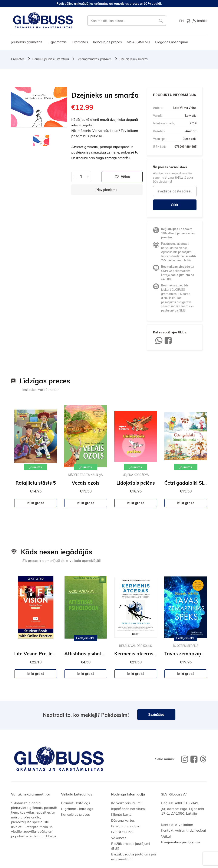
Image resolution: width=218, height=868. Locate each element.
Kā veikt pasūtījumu (127, 803)
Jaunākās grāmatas (27, 42)
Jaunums (36, 467)
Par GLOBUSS (122, 832)
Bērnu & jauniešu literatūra (51, 59)
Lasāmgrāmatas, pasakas (94, 59)
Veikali (166, 836)
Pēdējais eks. (86, 638)
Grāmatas (80, 42)
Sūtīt (175, 205)
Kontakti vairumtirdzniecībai (184, 830)
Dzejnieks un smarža (133, 59)
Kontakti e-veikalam (177, 825)
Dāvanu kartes (123, 820)
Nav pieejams (107, 190)
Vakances (119, 838)
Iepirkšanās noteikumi (128, 809)
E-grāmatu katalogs (77, 809)
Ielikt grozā (36, 503)
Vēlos (122, 177)
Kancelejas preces (107, 42)
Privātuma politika (126, 826)
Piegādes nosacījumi (171, 42)
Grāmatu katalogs (76, 803)
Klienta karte (121, 814)
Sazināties (156, 715)
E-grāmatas (57, 42)
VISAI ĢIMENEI (138, 42)
